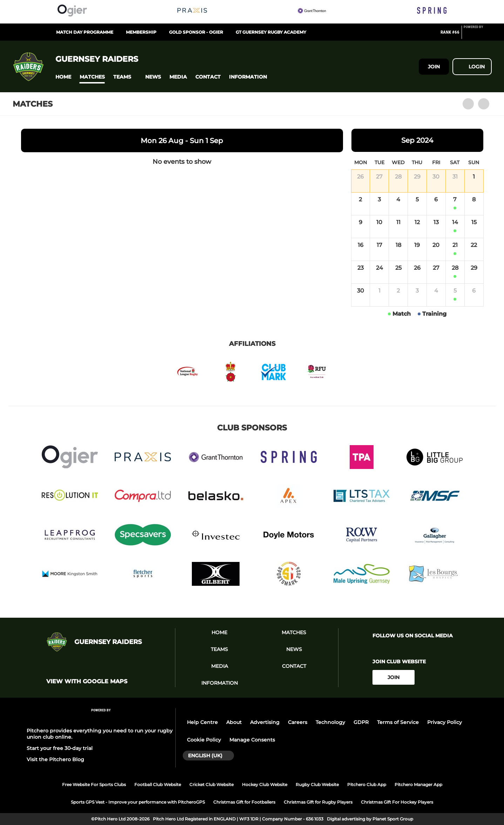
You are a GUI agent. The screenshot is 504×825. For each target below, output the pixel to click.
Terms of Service (398, 722)
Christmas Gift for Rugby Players (318, 802)
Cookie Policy (204, 740)
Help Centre (202, 722)
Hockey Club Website (265, 784)
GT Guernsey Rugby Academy (271, 32)
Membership (141, 32)
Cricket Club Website (211, 784)
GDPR (361, 722)
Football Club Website (158, 784)
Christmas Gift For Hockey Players (397, 802)
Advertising (265, 722)
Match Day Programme (85, 32)
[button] (63, 77)
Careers (298, 722)
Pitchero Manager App (418, 784)
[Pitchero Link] (478, 35)
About (234, 722)
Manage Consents (252, 740)
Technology (330, 722)
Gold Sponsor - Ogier (196, 32)
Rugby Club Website (317, 784)
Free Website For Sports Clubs (94, 784)
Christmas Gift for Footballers (244, 802)
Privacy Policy (445, 722)
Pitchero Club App (367, 784)
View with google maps (87, 682)
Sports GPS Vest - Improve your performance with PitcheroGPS (138, 802)
